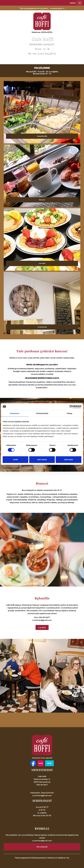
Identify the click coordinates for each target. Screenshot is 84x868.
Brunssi (42, 200)
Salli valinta (42, 460)
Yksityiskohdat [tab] (42, 413)
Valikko (73, 3)
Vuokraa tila (42, 327)
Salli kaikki (68, 460)
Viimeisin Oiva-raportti (42, 758)
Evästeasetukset (39, 858)
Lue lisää (42, 627)
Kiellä (15, 460)
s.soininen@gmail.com (42, 620)
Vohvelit (42, 263)
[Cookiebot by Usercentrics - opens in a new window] (71, 407)
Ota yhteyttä (42, 847)
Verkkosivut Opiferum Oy (58, 858)
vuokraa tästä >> (57, 8)
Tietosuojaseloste (23, 858)
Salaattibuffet (42, 136)
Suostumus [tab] (15, 413)
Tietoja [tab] (69, 413)
